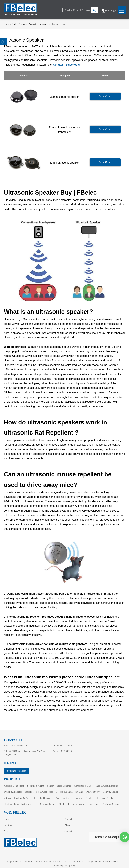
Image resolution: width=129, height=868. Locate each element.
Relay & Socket (110, 792)
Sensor (50, 786)
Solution (8, 825)
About (67, 825)
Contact (68, 831)
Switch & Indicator (13, 792)
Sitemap (58, 866)
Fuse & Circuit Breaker (107, 786)
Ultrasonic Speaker (59, 24)
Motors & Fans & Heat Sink (70, 792)
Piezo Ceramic (64, 786)
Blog (72, 866)
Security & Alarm (36, 786)
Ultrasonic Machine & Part (17, 798)
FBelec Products (19, 24)
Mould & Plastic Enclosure (72, 804)
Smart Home (94, 804)
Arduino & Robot (111, 804)
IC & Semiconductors (45, 804)
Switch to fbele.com (17, 771)
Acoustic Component (39, 24)
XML (66, 866)
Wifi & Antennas (64, 798)
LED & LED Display (43, 798)
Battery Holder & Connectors (39, 792)
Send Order (105, 96)
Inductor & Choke (84, 798)
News (7, 831)
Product (68, 819)
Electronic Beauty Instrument (18, 804)
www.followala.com (109, 862)
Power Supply (93, 792)
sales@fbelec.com (19, 746)
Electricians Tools (104, 798)
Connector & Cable (83, 786)
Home (7, 24)
